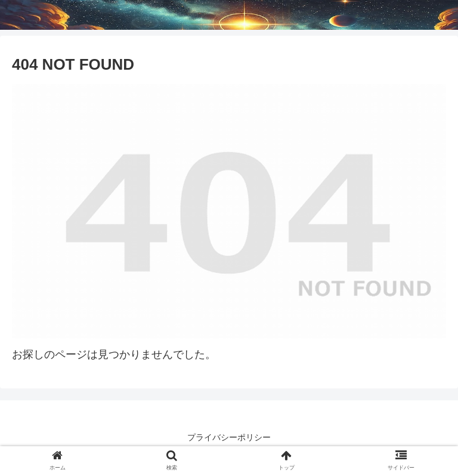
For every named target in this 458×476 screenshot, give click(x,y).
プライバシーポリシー (229, 437)
